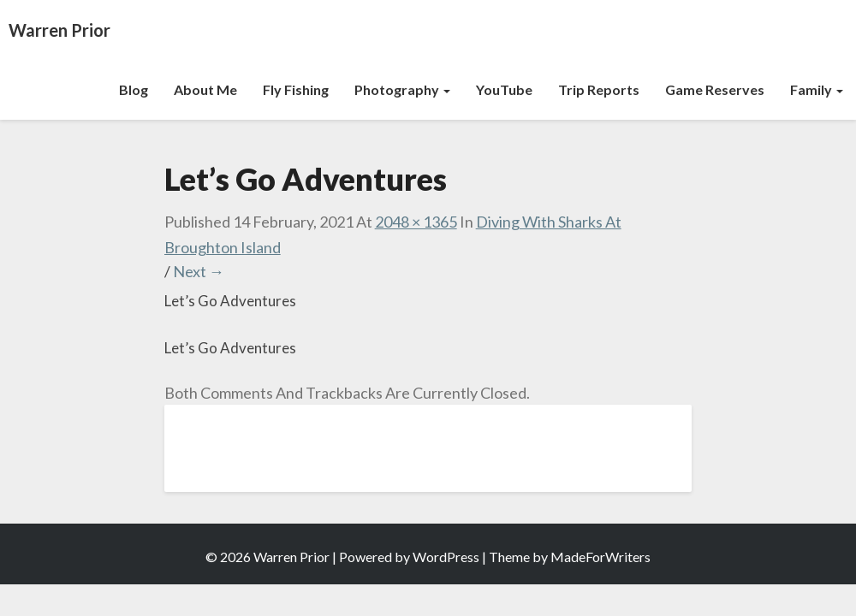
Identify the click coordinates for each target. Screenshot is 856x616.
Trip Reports (599, 89)
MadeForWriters (600, 557)
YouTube (504, 89)
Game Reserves (715, 89)
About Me (205, 89)
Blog (134, 89)
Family (817, 89)
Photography (402, 89)
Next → (199, 271)
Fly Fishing (296, 89)
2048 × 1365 (416, 222)
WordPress (446, 557)
